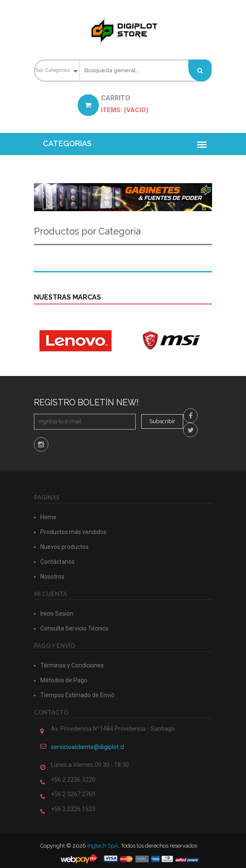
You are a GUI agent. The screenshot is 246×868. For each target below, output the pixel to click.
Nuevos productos (64, 547)
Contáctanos (57, 562)
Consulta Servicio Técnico (74, 628)
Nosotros (52, 577)
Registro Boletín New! (86, 402)
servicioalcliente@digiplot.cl (88, 747)
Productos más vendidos (73, 532)
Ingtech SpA (103, 846)
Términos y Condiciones (72, 665)
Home (48, 517)
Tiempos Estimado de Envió (77, 695)
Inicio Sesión (57, 614)
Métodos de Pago (64, 680)
